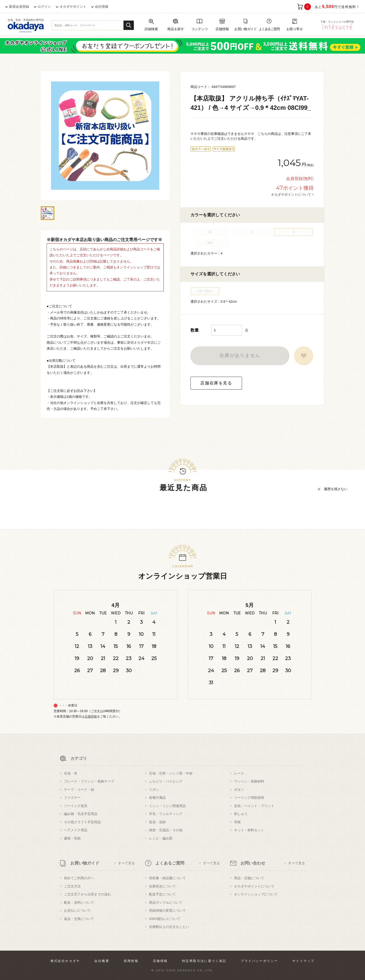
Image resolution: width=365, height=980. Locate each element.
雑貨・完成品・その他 (166, 830)
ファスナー (72, 798)
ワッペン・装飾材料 (249, 781)
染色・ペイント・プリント (254, 806)
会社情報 (102, 7)
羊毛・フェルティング (166, 814)
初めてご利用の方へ (79, 878)
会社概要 (102, 961)
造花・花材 (157, 822)
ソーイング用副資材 (249, 798)
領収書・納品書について (167, 878)
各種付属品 (157, 798)
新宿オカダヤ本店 (140, 343)
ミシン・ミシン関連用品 (167, 806)
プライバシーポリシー (259, 961)
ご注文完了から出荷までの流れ (87, 894)
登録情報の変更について (167, 911)
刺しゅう (241, 814)
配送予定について (162, 894)
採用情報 (131, 961)
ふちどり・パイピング (166, 781)
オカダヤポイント (73, 7)
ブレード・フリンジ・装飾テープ (89, 781)
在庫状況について (162, 886)
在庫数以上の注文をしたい (169, 927)
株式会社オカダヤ (65, 961)
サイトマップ (303, 961)
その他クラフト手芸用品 (82, 822)
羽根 (237, 822)
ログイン (44, 7)
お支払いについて (77, 911)
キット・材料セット (249, 830)
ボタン (239, 790)
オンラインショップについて (256, 894)
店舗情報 (91, 717)
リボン (154, 790)
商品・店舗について (249, 878)
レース (239, 773)
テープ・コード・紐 (79, 790)
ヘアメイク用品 (76, 830)
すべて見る (126, 863)
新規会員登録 (19, 7)
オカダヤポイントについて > (292, 194)
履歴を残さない (336, 489)
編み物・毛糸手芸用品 (81, 814)
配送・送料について (79, 903)
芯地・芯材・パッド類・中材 (171, 773)
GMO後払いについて (165, 919)
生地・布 (71, 773)
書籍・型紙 (72, 838)
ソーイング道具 (76, 806)
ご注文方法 (72, 886)
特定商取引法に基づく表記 (204, 961)
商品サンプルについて (166, 903)
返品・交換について (79, 919)
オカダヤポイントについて (254, 886)
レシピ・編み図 (161, 838)
